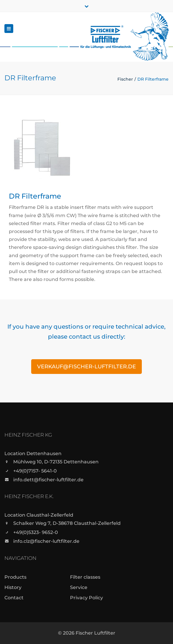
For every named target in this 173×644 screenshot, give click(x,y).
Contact (14, 598)
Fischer (125, 79)
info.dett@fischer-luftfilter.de (48, 480)
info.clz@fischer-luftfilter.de (46, 541)
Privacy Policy (86, 598)
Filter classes (85, 577)
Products (15, 577)
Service (79, 587)
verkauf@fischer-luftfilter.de (86, 367)
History (13, 587)
